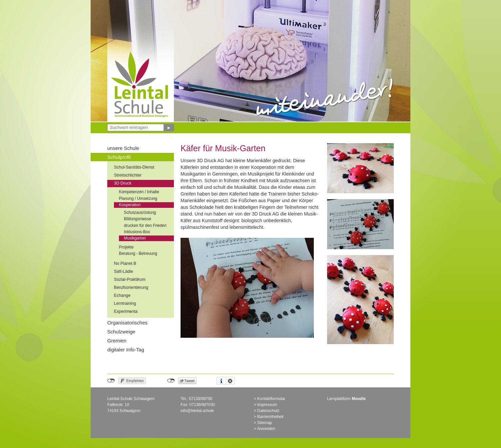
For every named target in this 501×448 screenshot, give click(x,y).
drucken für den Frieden (145, 225)
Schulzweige (121, 332)
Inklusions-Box (137, 232)
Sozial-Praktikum (130, 279)
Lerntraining (125, 303)
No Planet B (125, 263)
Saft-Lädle (123, 271)
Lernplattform (346, 399)
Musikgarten (135, 238)
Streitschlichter (128, 175)
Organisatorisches (127, 323)
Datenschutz (268, 411)
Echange (122, 295)
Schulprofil (119, 157)
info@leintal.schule (197, 411)
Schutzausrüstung (140, 213)
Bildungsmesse (138, 219)
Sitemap (264, 423)
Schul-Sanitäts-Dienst (134, 167)
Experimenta (126, 311)
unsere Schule (123, 148)
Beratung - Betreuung (138, 253)
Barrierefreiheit (270, 417)
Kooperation (130, 205)
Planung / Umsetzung (138, 199)
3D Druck (123, 183)
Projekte (126, 247)
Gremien (117, 341)
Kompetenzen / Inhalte (139, 192)
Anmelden (266, 429)
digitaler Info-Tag (126, 350)
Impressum (267, 405)
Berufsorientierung (131, 287)
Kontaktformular (271, 399)
